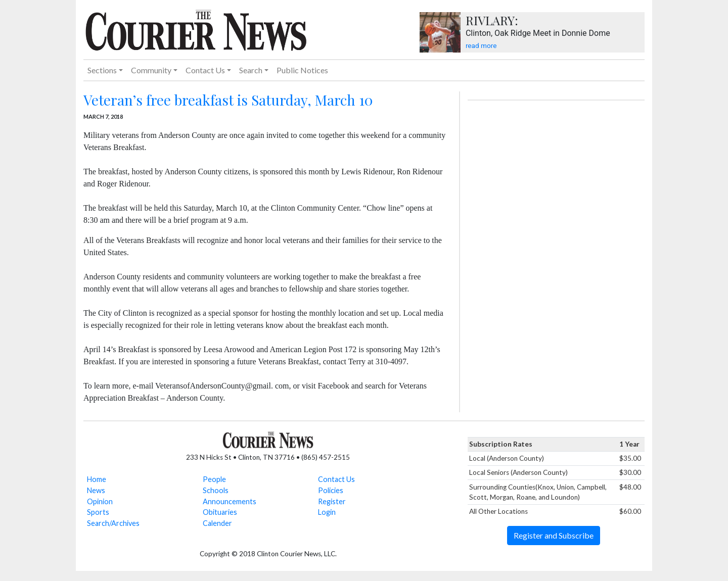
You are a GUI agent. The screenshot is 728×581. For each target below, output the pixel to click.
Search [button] (251, 70)
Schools (216, 490)
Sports (98, 512)
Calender (217, 523)
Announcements (230, 501)
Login (327, 512)
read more (481, 45)
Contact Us (336, 479)
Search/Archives (113, 523)
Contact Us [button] (205, 70)
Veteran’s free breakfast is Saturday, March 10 (228, 100)
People (214, 479)
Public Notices (302, 70)
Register (332, 501)
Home (97, 479)
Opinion (100, 501)
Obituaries (220, 512)
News (96, 490)
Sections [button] (102, 70)
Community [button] (151, 70)
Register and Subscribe (554, 535)
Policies (331, 490)
